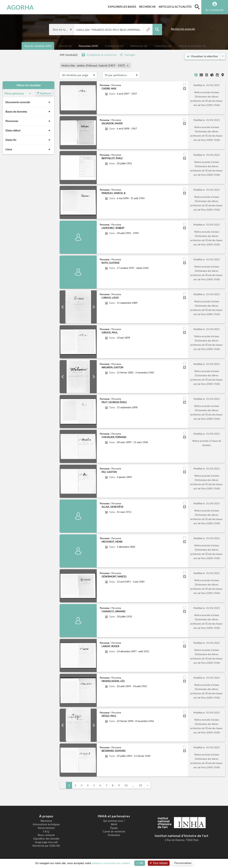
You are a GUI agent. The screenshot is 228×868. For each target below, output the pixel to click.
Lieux (28, 149)
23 (141, 785)
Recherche (148, 6)
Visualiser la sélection (202, 56)
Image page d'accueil (46, 842)
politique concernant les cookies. (111, 863)
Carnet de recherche (114, 832)
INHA (114, 824)
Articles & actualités (176, 6)
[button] (62, 98)
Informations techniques (46, 824)
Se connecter (215, 10)
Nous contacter (46, 835)
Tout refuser (159, 863)
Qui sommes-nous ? (114, 821)
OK (140, 863)
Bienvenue (46, 821)
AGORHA (20, 7)
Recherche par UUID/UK (46, 846)
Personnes (28, 121)
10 (126, 785)
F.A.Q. (46, 832)
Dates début (28, 131)
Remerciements (46, 828)
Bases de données (28, 112)
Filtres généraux (18, 93)
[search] (197, 7)
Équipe (114, 828)
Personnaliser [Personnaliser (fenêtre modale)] (183, 863)
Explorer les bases (123, 6)
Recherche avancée (183, 29)
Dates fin (28, 140)
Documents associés (28, 102)
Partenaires (114, 835)
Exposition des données (46, 839)
